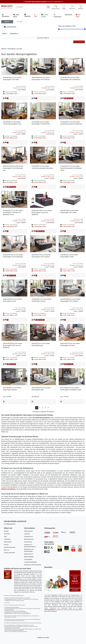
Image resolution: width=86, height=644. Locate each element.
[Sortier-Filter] (22, 22)
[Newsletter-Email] (58, 590)
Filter (7, 22)
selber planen (16, 16)
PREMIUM (27, 15)
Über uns (7, 550)
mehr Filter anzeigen (43, 38)
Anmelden (7, 534)
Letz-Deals (78, 16)
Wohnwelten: (14, 34)
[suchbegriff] (31, 7)
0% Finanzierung (57, 16)
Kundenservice (29, 536)
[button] (64, 7)
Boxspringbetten (12, 49)
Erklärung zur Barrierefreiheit (33, 565)
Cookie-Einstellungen (30, 562)
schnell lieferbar (9, 27)
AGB (5, 536)
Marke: (4, 34)
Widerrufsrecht (29, 554)
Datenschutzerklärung (50, 610)
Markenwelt (69, 15)
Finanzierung (28, 542)
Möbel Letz (4, 49)
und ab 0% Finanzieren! (43, 2)
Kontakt (6, 531)
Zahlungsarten (28, 531)
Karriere (6, 545)
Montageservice (29, 539)
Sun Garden (19, 49)
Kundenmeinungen (10, 547)
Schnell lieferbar (44, 16)
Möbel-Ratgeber (29, 557)
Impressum (7, 539)
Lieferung (27, 534)
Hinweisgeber (28, 559)
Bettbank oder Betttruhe (9, 489)
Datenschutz (8, 542)
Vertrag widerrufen (9, 553)
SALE (36, 15)
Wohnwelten (6, 15)
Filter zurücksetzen (79, 42)
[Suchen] (48, 7)
